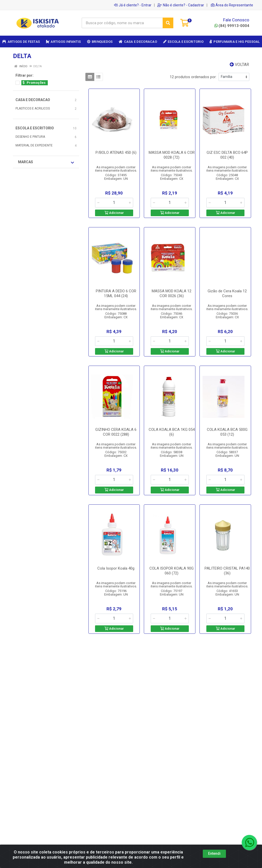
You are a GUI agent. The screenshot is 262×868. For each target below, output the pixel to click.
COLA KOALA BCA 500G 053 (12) (227, 432)
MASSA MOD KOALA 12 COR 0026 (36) (172, 293)
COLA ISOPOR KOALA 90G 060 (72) (172, 571)
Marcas (46, 162)
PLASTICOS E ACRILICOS (33, 108)
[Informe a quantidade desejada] (114, 203)
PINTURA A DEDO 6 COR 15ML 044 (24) (116, 293)
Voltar (239, 65)
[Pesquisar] (168, 23)
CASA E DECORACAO (33, 100)
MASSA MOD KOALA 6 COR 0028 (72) (172, 155)
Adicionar (114, 213)
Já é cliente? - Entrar (133, 5)
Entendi (214, 853)
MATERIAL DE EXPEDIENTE (34, 145)
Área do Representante (232, 5)
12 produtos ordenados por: (193, 77)
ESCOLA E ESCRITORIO (35, 128)
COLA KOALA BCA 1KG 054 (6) (172, 432)
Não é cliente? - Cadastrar (181, 5)
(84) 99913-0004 (232, 26)
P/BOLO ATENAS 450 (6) (116, 153)
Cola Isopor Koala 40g (116, 568)
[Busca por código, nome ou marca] (122, 23)
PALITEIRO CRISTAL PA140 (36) (227, 571)
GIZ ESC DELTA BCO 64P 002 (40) (227, 155)
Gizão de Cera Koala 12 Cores (227, 293)
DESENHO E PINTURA (30, 137)
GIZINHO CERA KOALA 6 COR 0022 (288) (116, 432)
